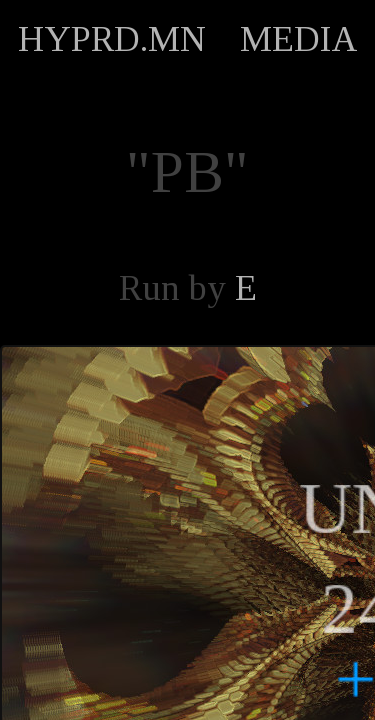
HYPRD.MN (112, 39)
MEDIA (299, 39)
